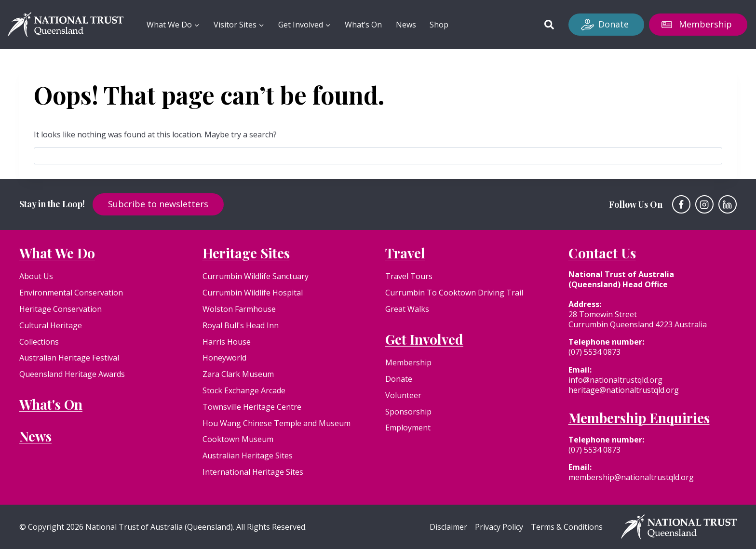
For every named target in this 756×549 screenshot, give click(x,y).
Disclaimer (448, 527)
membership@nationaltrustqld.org (631, 477)
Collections (39, 342)
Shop (439, 25)
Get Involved (424, 339)
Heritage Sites (246, 253)
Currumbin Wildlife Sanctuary (256, 276)
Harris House (227, 342)
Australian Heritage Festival (69, 358)
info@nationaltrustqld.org (615, 380)
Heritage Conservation (61, 309)
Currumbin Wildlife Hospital (253, 293)
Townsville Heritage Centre (252, 407)
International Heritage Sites (253, 472)
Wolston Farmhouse (239, 309)
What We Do (57, 253)
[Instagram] (704, 204)
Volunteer (403, 395)
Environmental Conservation (71, 293)
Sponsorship (408, 412)
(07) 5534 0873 (594, 352)
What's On (51, 404)
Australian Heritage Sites (248, 455)
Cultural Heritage (51, 325)
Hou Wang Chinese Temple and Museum (277, 423)
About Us (36, 276)
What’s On (363, 25)
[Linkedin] (728, 204)
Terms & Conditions (567, 527)
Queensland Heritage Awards (72, 374)
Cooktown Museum (238, 439)
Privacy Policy (499, 527)
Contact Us (602, 253)
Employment (408, 428)
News (406, 25)
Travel (405, 253)
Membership (705, 24)
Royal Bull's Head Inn (241, 325)
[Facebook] (681, 204)
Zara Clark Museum (238, 374)
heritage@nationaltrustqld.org (624, 390)
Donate (614, 24)
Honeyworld (224, 358)
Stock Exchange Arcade (244, 390)
